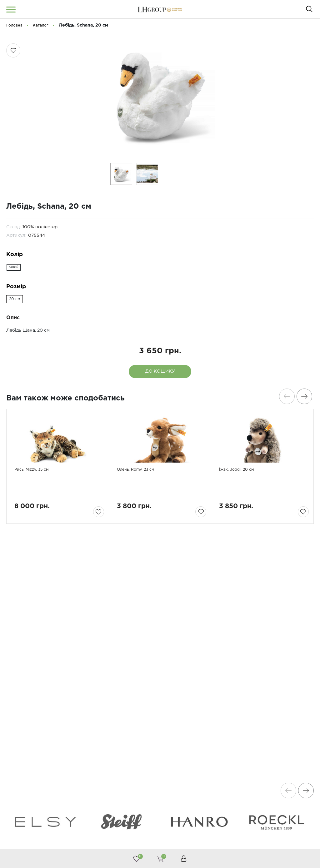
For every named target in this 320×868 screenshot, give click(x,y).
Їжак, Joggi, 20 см (242, 497)
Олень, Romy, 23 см (142, 497)
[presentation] (284, 396)
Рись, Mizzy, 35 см (37, 497)
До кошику (160, 371)
